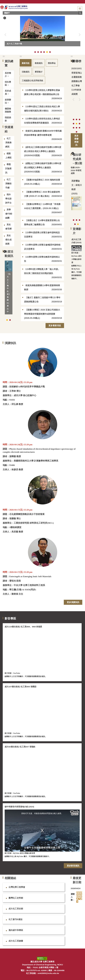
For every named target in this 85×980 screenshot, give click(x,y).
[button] (5, 18)
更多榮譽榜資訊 (76, 140)
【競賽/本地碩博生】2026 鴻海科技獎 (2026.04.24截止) (42, 182)
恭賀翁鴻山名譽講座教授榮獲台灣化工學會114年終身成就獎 (77, 83)
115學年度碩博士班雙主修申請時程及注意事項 (42, 235)
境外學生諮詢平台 (8, 199)
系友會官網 (8, 227)
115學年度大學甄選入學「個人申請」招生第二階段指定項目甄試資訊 (42, 271)
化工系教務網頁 (8, 143)
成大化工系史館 (16, 909)
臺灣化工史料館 (16, 898)
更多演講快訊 (73, 602)
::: (4, 56)
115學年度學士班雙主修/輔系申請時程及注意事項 (42, 247)
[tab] (35, 52)
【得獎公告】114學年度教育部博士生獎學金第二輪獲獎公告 (42, 222)
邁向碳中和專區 (16, 930)
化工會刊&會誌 (16, 919)
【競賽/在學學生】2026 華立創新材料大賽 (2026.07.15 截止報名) (42, 194)
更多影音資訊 (73, 866)
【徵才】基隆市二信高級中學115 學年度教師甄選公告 (42, 300)
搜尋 (80, 13)
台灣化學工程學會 (17, 887)
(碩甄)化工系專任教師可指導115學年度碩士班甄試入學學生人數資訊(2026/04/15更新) (43, 168)
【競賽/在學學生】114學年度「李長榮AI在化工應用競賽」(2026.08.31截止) (42, 206)
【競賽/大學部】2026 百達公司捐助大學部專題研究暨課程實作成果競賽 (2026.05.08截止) (42, 314)
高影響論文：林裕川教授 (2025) (77, 187)
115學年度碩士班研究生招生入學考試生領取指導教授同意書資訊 (42, 121)
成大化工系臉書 (16, 941)
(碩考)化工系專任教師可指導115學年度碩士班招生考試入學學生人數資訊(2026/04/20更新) (43, 151)
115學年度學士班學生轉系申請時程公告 (42, 259)
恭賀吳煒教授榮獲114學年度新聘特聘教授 (42, 287)
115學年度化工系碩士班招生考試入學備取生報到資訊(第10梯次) (42, 109)
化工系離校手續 (8, 184)
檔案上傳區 (8, 156)
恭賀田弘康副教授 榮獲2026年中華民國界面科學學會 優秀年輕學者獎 (43, 133)
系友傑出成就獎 (8, 240)
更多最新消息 (55, 326)
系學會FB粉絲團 (9, 214)
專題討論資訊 (8, 168)
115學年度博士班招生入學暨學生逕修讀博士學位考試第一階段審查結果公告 (42, 92)
